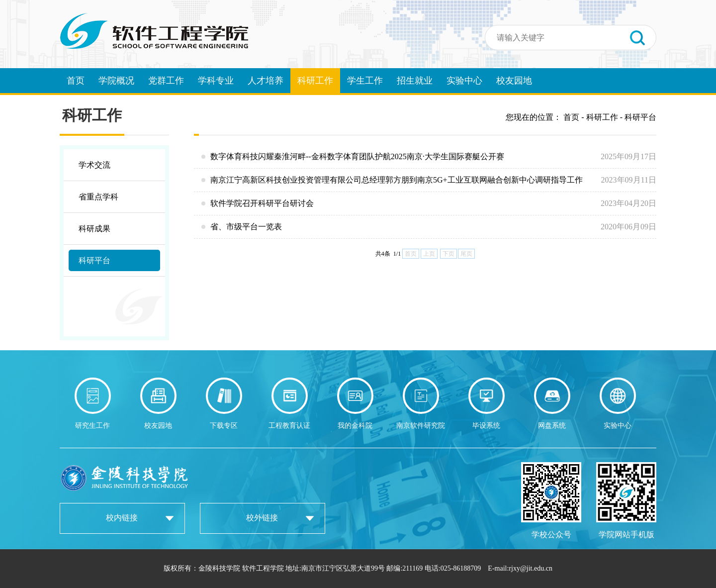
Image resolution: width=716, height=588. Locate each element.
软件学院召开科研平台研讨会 (429, 203)
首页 (76, 81)
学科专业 (216, 81)
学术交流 (94, 165)
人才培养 (266, 81)
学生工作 (365, 81)
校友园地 (514, 81)
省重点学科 (98, 197)
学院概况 (116, 81)
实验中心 (464, 81)
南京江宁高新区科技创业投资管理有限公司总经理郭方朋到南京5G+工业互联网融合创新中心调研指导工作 (429, 180)
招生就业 (415, 81)
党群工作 (166, 81)
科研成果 (94, 229)
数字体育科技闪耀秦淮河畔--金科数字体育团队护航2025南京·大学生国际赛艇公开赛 (429, 157)
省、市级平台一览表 (429, 227)
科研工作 (315, 81)
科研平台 (94, 260)
